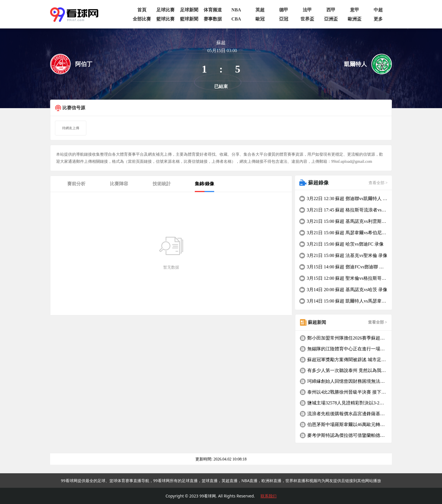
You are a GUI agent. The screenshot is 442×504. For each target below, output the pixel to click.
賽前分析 (76, 184)
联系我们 (269, 496)
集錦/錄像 (204, 184)
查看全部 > (378, 183)
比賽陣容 (119, 184)
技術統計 (162, 184)
